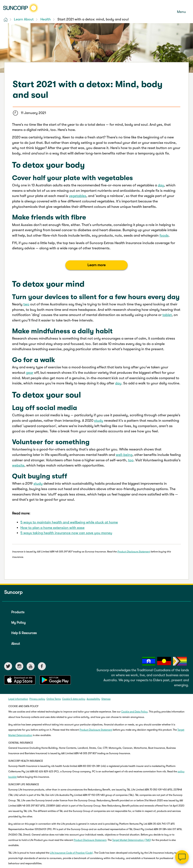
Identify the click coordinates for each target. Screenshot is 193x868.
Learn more (96, 265)
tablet (167, 315)
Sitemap (106, 699)
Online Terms (54, 699)
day (161, 185)
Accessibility (93, 699)
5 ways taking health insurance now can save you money (66, 533)
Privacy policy (37, 699)
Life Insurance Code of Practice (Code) (71, 853)
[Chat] (182, 857)
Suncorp (13, 592)
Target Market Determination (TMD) (132, 840)
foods (164, 235)
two (26, 304)
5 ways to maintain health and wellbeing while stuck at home (69, 522)
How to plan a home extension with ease (52, 528)
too (131, 460)
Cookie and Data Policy (134, 712)
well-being (124, 455)
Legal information (18, 699)
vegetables (78, 196)
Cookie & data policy (74, 699)
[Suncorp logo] (21, 8)
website (18, 465)
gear (30, 373)
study (99, 421)
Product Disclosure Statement (134, 552)
